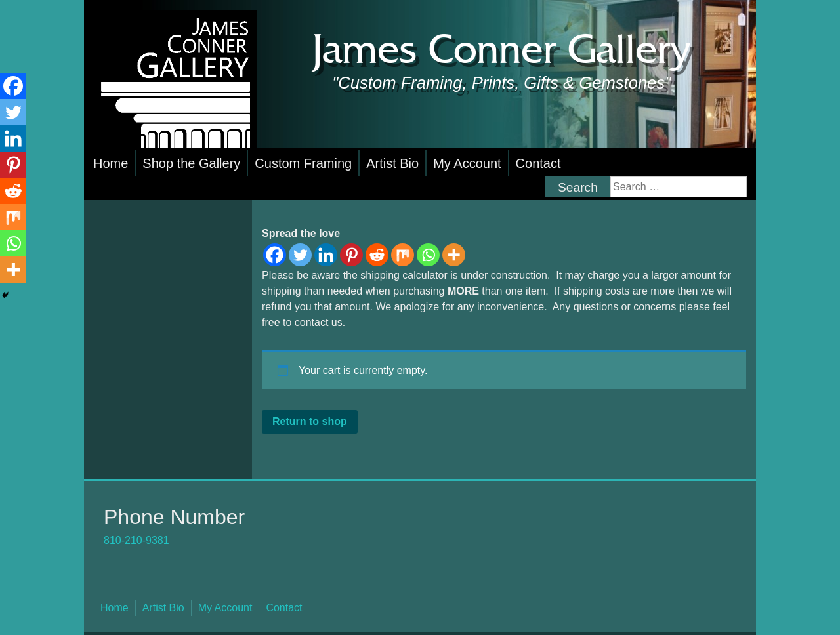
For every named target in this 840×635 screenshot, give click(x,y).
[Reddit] (377, 255)
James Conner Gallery (501, 51)
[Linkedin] (326, 255)
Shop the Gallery (191, 163)
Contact (538, 163)
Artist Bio (392, 163)
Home (111, 163)
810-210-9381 (136, 540)
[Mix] (403, 255)
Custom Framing (303, 163)
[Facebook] (275, 255)
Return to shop (310, 421)
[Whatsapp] (428, 255)
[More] (454, 255)
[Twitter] (300, 255)
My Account (467, 163)
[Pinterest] (351, 255)
